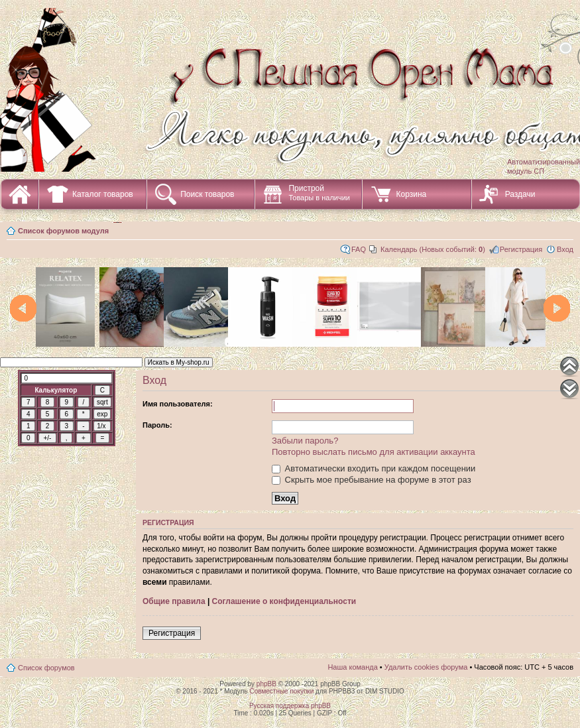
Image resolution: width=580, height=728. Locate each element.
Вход (565, 249)
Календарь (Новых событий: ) (433, 249)
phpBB (266, 684)
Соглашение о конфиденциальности (284, 601)
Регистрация (521, 249)
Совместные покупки (281, 691)
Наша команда (352, 667)
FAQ (359, 249)
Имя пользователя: (178, 404)
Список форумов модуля (63, 231)
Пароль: (157, 425)
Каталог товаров (103, 194)
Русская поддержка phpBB (290, 706)
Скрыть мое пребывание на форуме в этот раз (372, 480)
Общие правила (174, 601)
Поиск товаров (207, 194)
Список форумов (46, 668)
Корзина (411, 194)
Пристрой (319, 193)
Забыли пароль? (305, 441)
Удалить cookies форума (426, 667)
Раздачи (520, 194)
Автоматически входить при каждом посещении (374, 468)
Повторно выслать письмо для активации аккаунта (374, 452)
